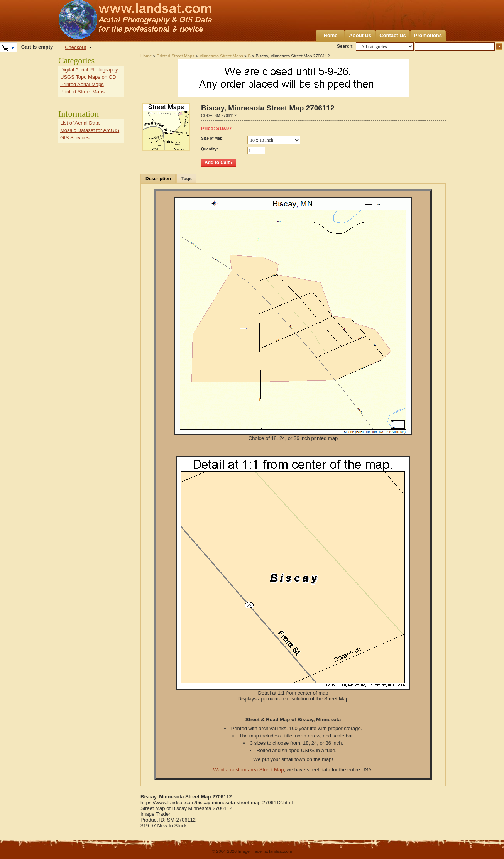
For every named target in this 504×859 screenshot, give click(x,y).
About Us (360, 35)
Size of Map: (212, 138)
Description (158, 179)
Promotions (428, 35)
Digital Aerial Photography (89, 70)
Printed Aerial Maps (82, 84)
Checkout (75, 47)
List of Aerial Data (80, 123)
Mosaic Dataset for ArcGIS (90, 130)
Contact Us (393, 35)
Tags (187, 179)
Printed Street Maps (176, 56)
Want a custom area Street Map (248, 770)
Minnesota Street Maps (221, 56)
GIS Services (75, 138)
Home (330, 35)
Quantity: (210, 149)
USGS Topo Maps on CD (88, 77)
